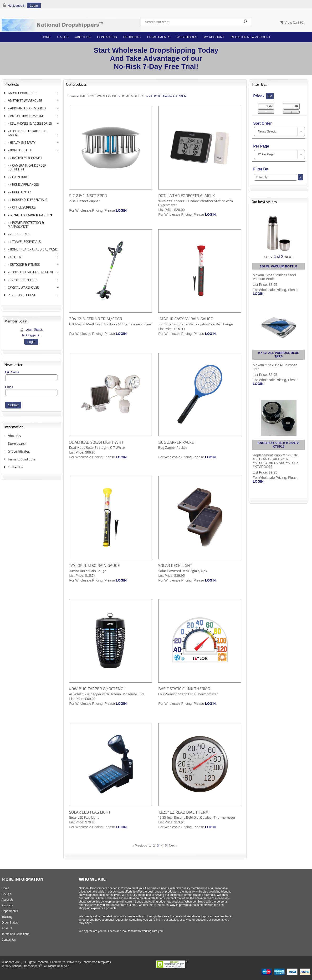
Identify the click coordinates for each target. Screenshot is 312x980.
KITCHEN (16, 257)
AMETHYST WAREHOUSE (25, 101)
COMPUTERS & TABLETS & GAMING (27, 133)
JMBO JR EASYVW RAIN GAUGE (186, 319)
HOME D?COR (21, 192)
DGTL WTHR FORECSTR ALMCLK (187, 195)
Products (132, 37)
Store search (17, 444)
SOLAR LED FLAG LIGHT (90, 812)
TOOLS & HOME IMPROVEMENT (32, 272)
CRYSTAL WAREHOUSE (23, 287)
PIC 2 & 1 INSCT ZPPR (88, 195)
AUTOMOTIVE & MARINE (27, 116)
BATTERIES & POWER (27, 158)
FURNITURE (20, 177)
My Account (214, 37)
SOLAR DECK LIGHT (175, 565)
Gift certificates (19, 451)
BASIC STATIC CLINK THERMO (184, 689)
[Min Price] (266, 106)
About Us (83, 37)
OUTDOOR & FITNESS (25, 265)
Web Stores (187, 37)
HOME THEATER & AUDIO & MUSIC (34, 249)
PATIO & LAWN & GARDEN (32, 215)
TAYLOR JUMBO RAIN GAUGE (95, 565)
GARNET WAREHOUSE (23, 93)
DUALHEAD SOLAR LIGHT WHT (96, 442)
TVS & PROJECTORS (24, 280)
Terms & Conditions (22, 459)
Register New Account (251, 37)
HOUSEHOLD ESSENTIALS (30, 200)
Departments (159, 37)
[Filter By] (276, 177)
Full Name (12, 372)
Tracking (7, 917)
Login (34, 5)
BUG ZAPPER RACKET (177, 442)
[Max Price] (291, 106)
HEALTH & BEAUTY (23, 143)
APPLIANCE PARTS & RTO (28, 108)
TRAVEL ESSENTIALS (26, 242)
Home (46, 37)
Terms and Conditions (15, 934)
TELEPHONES (21, 234)
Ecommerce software (64, 962)
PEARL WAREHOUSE (22, 295)
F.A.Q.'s (63, 37)
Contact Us (107, 37)
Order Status (10, 923)
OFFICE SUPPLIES (24, 207)
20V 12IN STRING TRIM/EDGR (96, 319)
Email (9, 387)
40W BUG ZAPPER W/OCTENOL (97, 689)
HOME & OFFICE (21, 150)
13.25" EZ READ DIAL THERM (184, 812)
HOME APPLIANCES (26, 184)
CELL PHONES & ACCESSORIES (31, 123)
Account (7, 928)
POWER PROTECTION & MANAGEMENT (26, 225)
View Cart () (292, 22)
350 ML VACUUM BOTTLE (279, 266)
